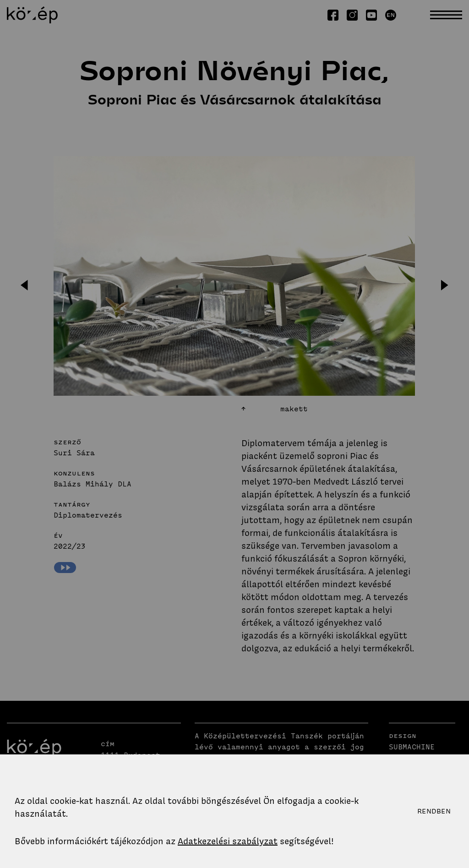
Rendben (434, 811)
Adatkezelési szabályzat (228, 841)
